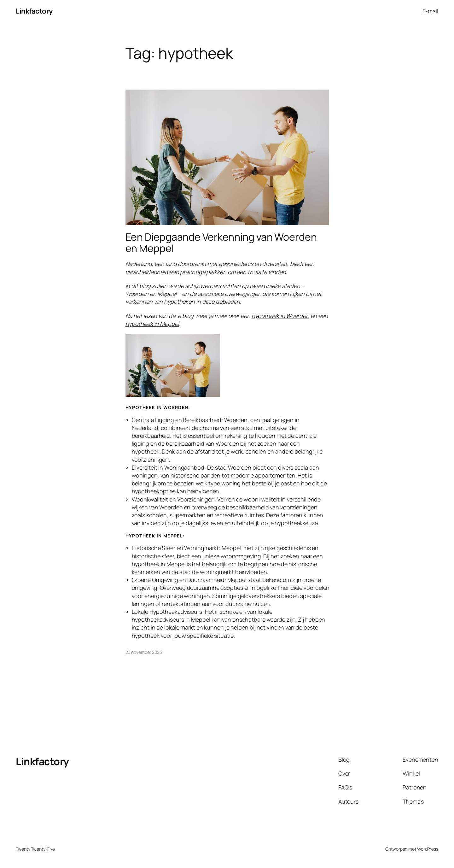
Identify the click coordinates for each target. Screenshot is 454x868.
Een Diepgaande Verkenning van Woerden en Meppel (221, 243)
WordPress (428, 849)
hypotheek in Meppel (152, 324)
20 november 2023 (144, 652)
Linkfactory (34, 11)
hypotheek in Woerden (280, 316)
